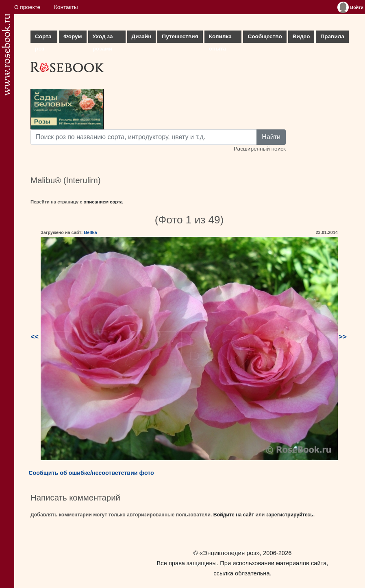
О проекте (27, 7)
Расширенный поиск (260, 149)
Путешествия (180, 36)
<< (35, 337)
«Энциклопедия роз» (230, 553)
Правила (332, 36)
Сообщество (265, 36)
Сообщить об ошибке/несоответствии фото (91, 473)
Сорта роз (43, 38)
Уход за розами (103, 38)
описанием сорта (103, 202)
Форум (73, 36)
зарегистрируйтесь (290, 515)
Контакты (66, 7)
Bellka (90, 232)
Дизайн (142, 36)
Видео (301, 36)
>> (343, 337)
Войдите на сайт (234, 515)
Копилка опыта (220, 38)
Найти (271, 137)
